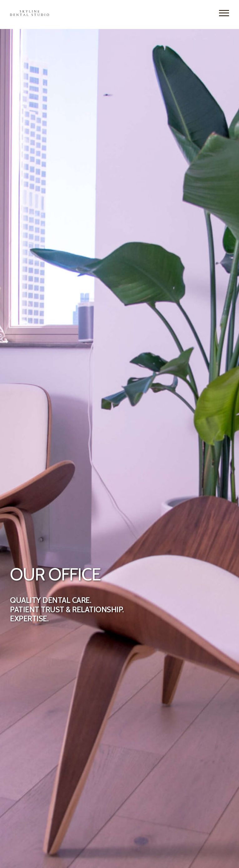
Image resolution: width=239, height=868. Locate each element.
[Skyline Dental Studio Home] (29, 14)
